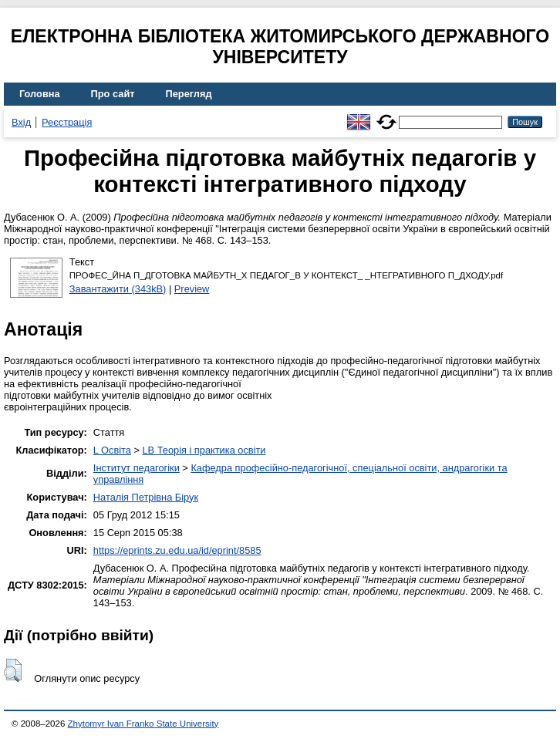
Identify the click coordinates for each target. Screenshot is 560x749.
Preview (192, 289)
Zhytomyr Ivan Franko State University (143, 724)
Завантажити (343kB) (118, 289)
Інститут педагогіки (137, 468)
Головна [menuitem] (40, 94)
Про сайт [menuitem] (113, 94)
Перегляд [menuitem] (189, 94)
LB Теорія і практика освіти (204, 450)
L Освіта (112, 450)
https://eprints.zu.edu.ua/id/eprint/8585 (177, 550)
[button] (13, 670)
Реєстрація (67, 122)
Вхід (21, 122)
